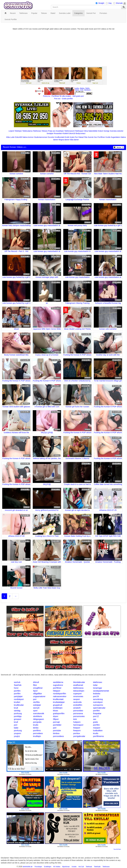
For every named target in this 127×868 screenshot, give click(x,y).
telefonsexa (78, 688)
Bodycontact (81, 133)
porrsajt (56, 722)
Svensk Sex (92, 137)
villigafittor (38, 694)
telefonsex (98, 682)
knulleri (17, 702)
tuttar (95, 685)
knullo (36, 725)
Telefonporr (79, 131)
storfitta (36, 702)
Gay (110, 3)
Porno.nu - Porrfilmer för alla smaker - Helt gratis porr (63, 96)
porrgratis (37, 722)
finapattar (97, 713)
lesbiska (97, 694)
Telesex (45, 131)
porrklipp (18, 716)
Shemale (119, 3)
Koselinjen (60, 131)
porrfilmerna (98, 736)
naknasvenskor (60, 696)
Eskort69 (19, 137)
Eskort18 (72, 133)
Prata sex (52, 131)
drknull (36, 682)
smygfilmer (38, 688)
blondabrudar (79, 682)
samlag (17, 711)
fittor (35, 685)
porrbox (77, 733)
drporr (56, 716)
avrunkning (98, 699)
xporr (35, 711)
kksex (56, 711)
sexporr (77, 699)
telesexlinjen (79, 691)
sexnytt (36, 708)
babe (16, 728)
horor (16, 688)
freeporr (77, 728)
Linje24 (11, 131)
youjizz (17, 736)
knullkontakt (58, 699)
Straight (101, 3)
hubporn (77, 722)
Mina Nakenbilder (91, 131)
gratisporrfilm (59, 713)
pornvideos (38, 733)
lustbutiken (98, 731)
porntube (57, 731)
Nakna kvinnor (28, 137)
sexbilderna (58, 682)
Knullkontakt (59, 137)
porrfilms (37, 731)
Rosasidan (58, 133)
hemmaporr (78, 725)
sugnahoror (58, 685)
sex (95, 719)
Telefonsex (37, 131)
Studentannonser (41, 137)
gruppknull (58, 705)
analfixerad (78, 685)
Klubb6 (65, 133)
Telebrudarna (27, 131)
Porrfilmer (101, 137)
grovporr (18, 719)
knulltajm (37, 736)
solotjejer (37, 705)
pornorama (78, 713)
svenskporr (98, 702)
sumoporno (98, 705)
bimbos (56, 733)
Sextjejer (50, 133)
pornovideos (58, 736)
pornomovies (79, 716)
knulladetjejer (59, 702)
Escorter (51, 137)
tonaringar (97, 688)
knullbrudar (19, 705)
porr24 (96, 696)
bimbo (36, 728)
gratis (95, 722)
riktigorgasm (39, 719)
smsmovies (78, 696)
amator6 (77, 708)
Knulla (108, 137)
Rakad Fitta (83, 137)
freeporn (77, 731)
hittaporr (57, 691)
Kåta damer (74, 140)
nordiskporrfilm (59, 694)
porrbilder (57, 725)
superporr (78, 694)
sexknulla (77, 702)
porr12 (96, 716)
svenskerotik (39, 713)
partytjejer (18, 696)
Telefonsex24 (70, 131)
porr (35, 699)
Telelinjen (18, 131)
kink (75, 719)
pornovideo (78, 711)
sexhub (17, 682)
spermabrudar (99, 708)
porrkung (18, 713)
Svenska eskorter (117, 131)
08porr (56, 719)
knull (16, 708)
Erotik (67, 137)
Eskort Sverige (104, 131)
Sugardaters (115, 137)
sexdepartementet (101, 691)
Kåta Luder (10, 137)
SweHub (18, 685)
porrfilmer (57, 688)
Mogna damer (64, 140)
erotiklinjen (58, 708)
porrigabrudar (79, 736)
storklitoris (38, 716)
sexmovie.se (28, 867)
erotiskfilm (78, 705)
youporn (17, 733)
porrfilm (17, 691)
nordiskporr (19, 699)
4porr (35, 691)
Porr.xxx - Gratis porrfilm (64, 99)
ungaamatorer (39, 696)
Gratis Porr (74, 137)
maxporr (97, 728)
